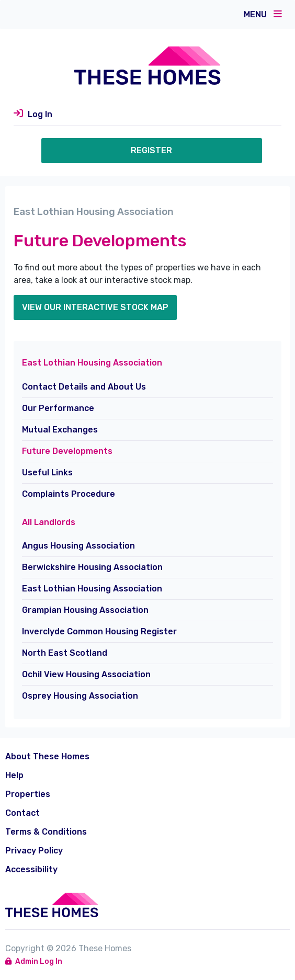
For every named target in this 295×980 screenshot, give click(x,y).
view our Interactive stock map (95, 307)
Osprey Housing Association (80, 696)
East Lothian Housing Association (92, 589)
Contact (22, 813)
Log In (40, 114)
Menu (263, 14)
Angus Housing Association (78, 546)
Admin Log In (34, 961)
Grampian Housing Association (85, 610)
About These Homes (47, 756)
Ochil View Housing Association (86, 674)
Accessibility (31, 869)
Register (151, 150)
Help (14, 775)
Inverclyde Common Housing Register (99, 631)
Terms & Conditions (46, 832)
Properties (28, 794)
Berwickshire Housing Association (92, 567)
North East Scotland (65, 653)
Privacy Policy (34, 851)
